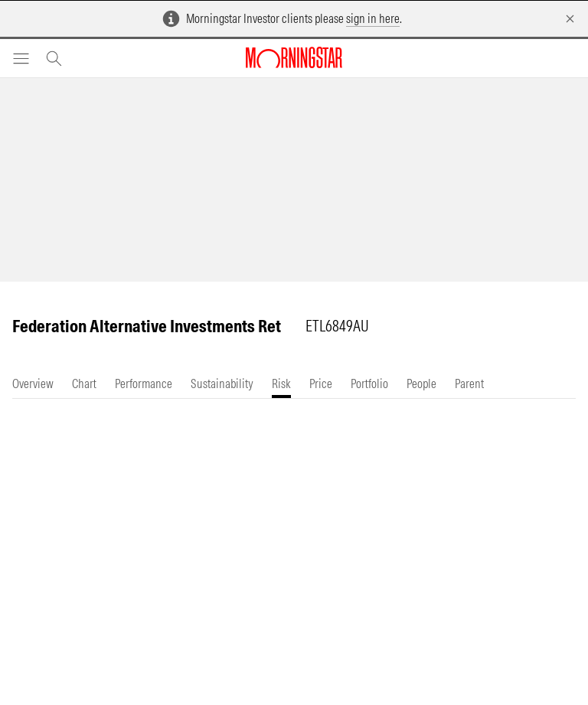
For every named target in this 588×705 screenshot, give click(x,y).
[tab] (33, 384)
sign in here (373, 18)
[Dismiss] (570, 19)
